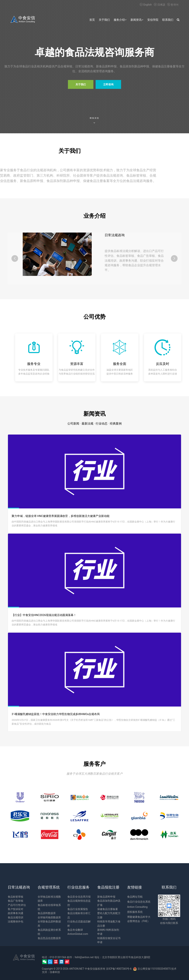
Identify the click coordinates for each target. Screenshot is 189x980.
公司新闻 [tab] (73, 424)
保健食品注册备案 (108, 909)
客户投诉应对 (16, 909)
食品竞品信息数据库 (49, 938)
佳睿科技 (55, 972)
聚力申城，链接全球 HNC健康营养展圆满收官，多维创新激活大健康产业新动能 (61, 516)
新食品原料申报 (106, 897)
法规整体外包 (16, 921)
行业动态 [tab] (102, 424)
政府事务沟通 (16, 913)
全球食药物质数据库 (49, 917)
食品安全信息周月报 (79, 897)
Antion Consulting (137, 907)
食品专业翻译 (75, 930)
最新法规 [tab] (87, 424)
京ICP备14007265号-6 (119, 969)
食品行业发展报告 (78, 909)
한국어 (172, 5)
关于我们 (81, 84)
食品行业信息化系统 (139, 902)
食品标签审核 (16, 897)
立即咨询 (108, 84)
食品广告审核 (16, 901)
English (146, 5)
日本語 (159, 5)
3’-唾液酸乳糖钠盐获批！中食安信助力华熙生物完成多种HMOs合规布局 (56, 714)
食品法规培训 (16, 917)
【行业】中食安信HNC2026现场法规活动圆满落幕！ (44, 615)
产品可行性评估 (17, 905)
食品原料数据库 (47, 913)
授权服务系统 (135, 912)
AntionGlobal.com (78, 934)
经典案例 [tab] (116, 424)
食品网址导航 (135, 897)
